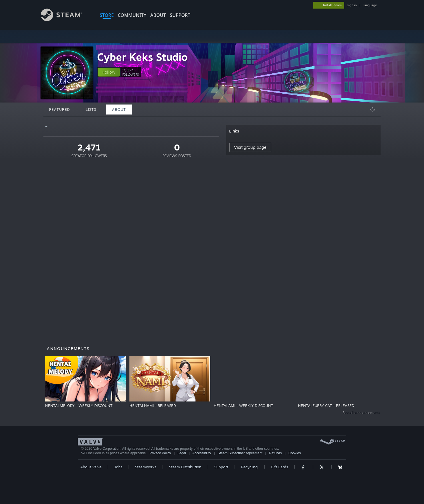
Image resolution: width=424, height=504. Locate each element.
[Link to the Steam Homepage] (66, 20)
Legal (182, 453)
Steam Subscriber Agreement (240, 453)
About (158, 15)
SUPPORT (180, 15)
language (370, 5)
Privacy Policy (160, 453)
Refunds (276, 453)
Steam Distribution (185, 467)
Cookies (294, 453)
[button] (109, 72)
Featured (60, 109)
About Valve (91, 467)
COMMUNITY (132, 15)
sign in (352, 5)
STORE (107, 15)
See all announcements (361, 413)
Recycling (249, 467)
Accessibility (202, 453)
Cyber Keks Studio (142, 57)
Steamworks (146, 467)
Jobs (118, 467)
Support (221, 467)
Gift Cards (279, 467)
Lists (91, 109)
